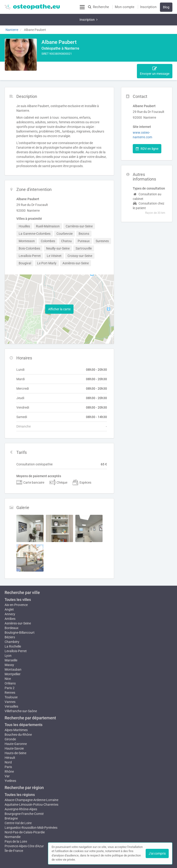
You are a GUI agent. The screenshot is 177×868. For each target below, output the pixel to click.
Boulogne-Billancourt (20, 616)
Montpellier (13, 660)
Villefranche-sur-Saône (21, 697)
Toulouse (11, 683)
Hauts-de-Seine (15, 739)
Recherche (99, 7)
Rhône (9, 758)
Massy (9, 651)
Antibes (10, 603)
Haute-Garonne (16, 730)
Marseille (11, 646)
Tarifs (121, 57)
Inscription (148, 7)
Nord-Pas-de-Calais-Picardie (25, 818)
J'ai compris (157, 853)
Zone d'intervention (81, 57)
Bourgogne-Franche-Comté (24, 800)
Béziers (10, 621)
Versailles (11, 693)
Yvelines (10, 767)
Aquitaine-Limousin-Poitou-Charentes (31, 791)
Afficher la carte (59, 293)
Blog (166, 7)
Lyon (8, 639)
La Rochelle (13, 630)
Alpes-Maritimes (16, 716)
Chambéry (12, 626)
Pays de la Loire (16, 828)
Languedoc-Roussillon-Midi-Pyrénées (31, 814)
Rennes (10, 679)
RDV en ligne (147, 133)
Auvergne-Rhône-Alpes (21, 795)
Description (53, 57)
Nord (8, 748)
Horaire (106, 57)
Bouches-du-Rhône (18, 721)
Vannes (10, 688)
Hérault (10, 744)
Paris (8, 753)
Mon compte (125, 7)
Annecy (10, 598)
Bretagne (11, 805)
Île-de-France (14, 837)
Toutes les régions (20, 781)
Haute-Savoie (14, 735)
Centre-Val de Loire (18, 809)
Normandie (13, 823)
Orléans (10, 669)
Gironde (10, 725)
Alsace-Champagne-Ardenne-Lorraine (31, 786)
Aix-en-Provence (16, 589)
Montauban (13, 656)
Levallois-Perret (16, 635)
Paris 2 (10, 674)
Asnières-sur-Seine (18, 607)
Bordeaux (12, 612)
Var (7, 762)
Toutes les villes (18, 583)
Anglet (9, 593)
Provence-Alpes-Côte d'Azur (24, 832)
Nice (8, 665)
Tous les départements (24, 711)
